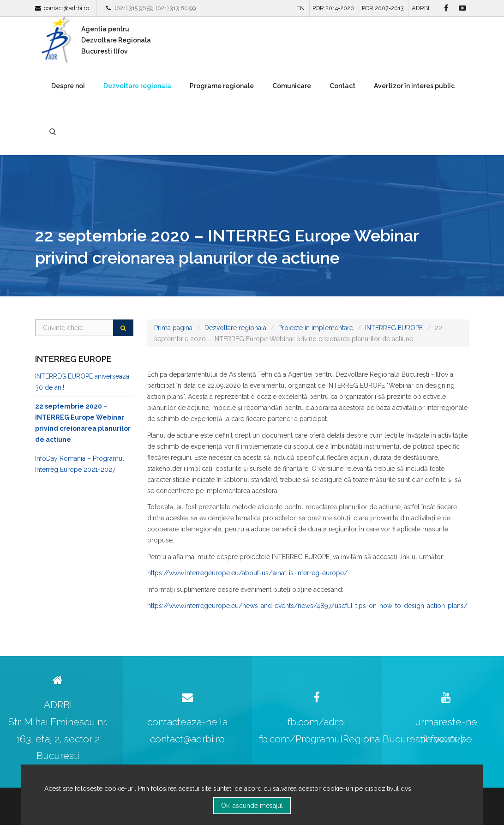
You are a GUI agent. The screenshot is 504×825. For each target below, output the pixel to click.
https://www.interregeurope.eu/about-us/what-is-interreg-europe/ (247, 573)
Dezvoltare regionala (137, 86)
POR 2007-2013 (383, 8)
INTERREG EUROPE (394, 328)
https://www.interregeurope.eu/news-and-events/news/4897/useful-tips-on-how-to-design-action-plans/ (307, 606)
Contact (342, 86)
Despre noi (68, 86)
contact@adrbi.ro (66, 8)
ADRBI (420, 8)
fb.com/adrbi (317, 722)
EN (300, 8)
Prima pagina (173, 328)
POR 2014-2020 (333, 8)
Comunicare (292, 86)
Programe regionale (222, 86)
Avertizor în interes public (414, 86)
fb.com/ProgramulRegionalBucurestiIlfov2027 (362, 739)
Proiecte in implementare (316, 328)
